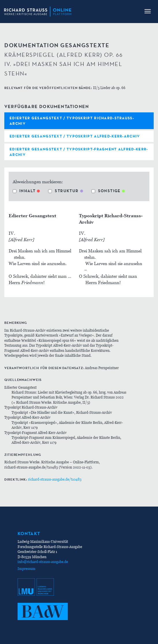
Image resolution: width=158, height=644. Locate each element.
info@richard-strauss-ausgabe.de (43, 562)
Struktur (63, 191)
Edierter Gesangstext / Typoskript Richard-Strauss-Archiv (72, 121)
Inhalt (24, 191)
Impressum (27, 569)
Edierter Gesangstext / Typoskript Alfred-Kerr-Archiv (75, 136)
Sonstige (106, 191)
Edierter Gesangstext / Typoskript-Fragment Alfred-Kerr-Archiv (79, 152)
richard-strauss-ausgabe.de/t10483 (55, 479)
